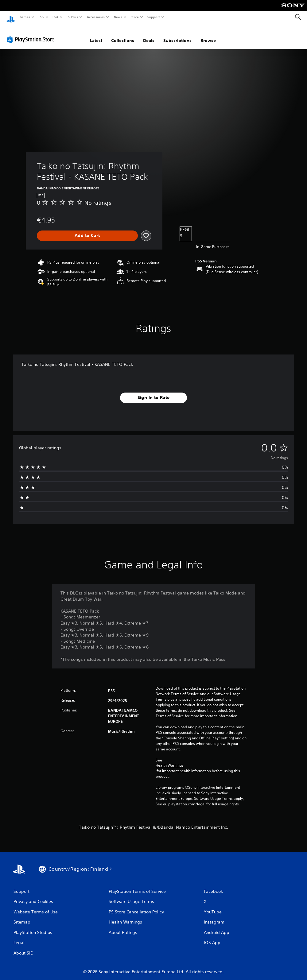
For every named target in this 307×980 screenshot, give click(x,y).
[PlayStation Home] (11, 17)
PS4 (55, 17)
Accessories (95, 17)
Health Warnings (170, 760)
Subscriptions (177, 35)
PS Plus (72, 17)
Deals (149, 35)
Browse (208, 35)
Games (25, 17)
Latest (96, 35)
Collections (123, 35)
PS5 (41, 17)
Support (153, 17)
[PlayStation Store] (32, 33)
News (118, 17)
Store (135, 17)
